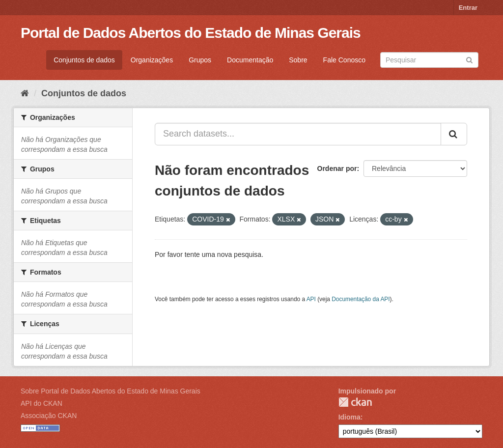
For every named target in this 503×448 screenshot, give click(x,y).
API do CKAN (42, 403)
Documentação (250, 60)
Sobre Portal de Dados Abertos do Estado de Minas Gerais (111, 391)
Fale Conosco (344, 60)
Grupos (200, 60)
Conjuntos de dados (84, 60)
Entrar (468, 8)
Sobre (298, 60)
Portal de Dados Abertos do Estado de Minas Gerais (191, 33)
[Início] (25, 93)
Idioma (349, 417)
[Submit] (469, 59)
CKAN (355, 402)
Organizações (152, 60)
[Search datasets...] (298, 134)
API (311, 299)
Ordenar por (337, 168)
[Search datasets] (429, 60)
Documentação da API (361, 299)
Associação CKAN (49, 416)
